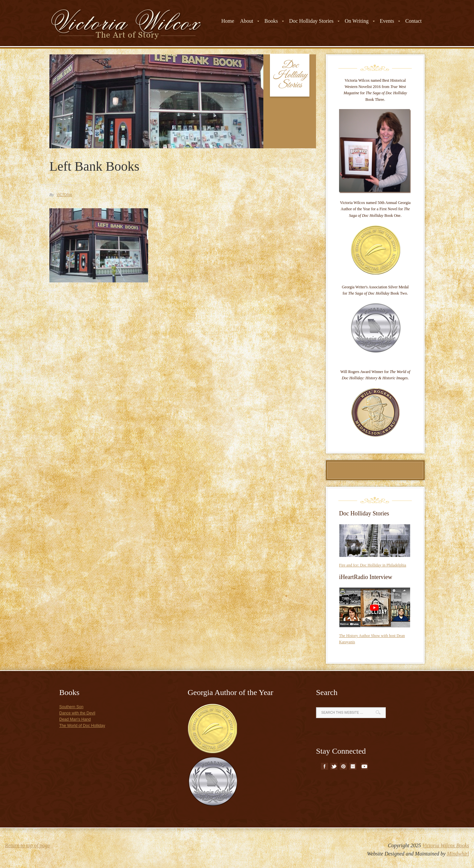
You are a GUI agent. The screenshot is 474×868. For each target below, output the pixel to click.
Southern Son (71, 707)
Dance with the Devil (77, 713)
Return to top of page (27, 845)
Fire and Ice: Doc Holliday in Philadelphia (373, 565)
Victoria (64, 195)
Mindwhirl (458, 854)
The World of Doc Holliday (82, 726)
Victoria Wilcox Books (446, 845)
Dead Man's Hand (75, 719)
